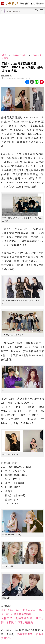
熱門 (27, 4)
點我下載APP (25, 634)
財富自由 (40, 4)
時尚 (4, 55)
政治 (33, 4)
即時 (22, 4)
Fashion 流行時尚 (19, 55)
